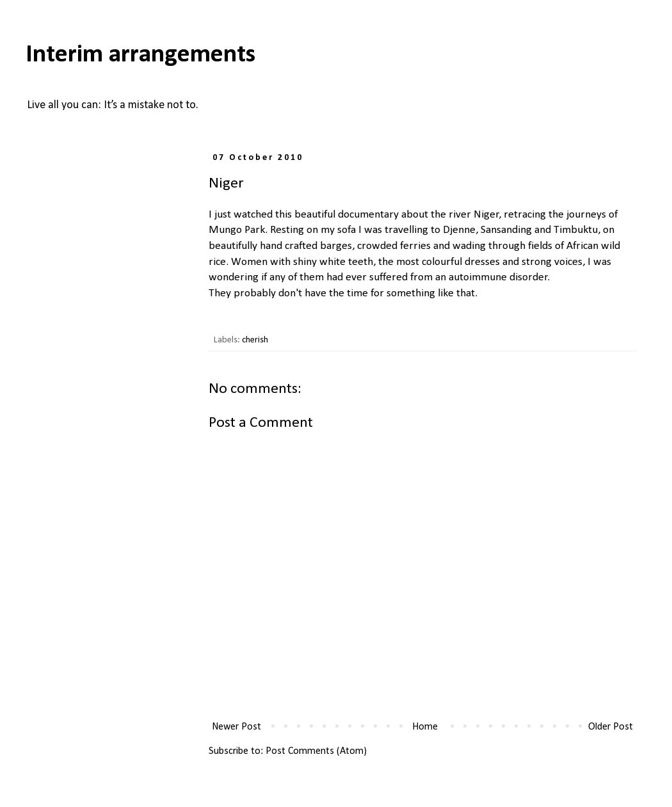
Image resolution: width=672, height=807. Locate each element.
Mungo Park (237, 230)
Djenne (459, 230)
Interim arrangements (140, 55)
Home (425, 727)
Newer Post (236, 727)
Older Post (611, 727)
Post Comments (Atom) (316, 751)
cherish (255, 340)
